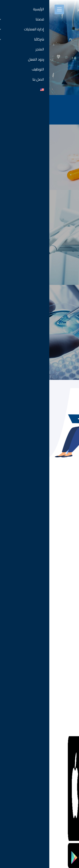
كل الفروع (69, 608)
